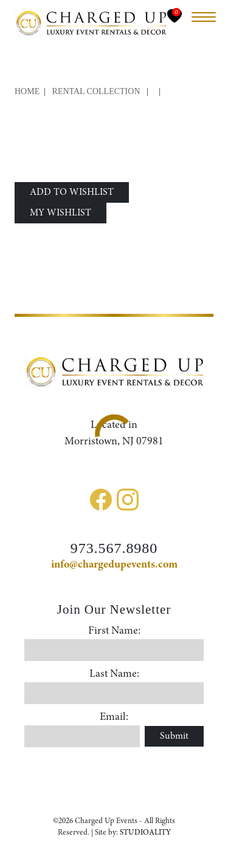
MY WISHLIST (60, 213)
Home (27, 91)
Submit (174, 736)
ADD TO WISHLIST (72, 192)
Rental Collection (96, 91)
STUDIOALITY (145, 832)
